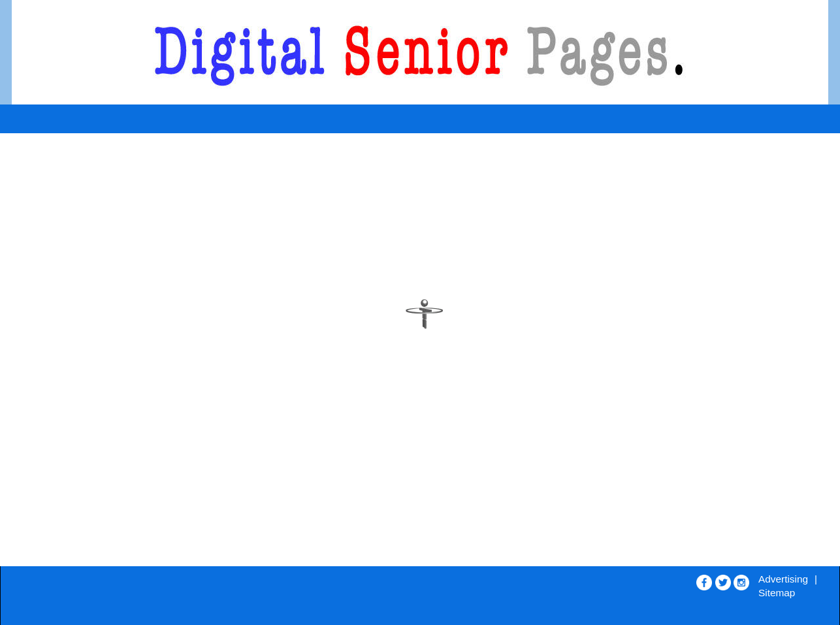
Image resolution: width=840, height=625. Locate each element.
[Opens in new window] (704, 580)
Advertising (783, 579)
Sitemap (777, 593)
